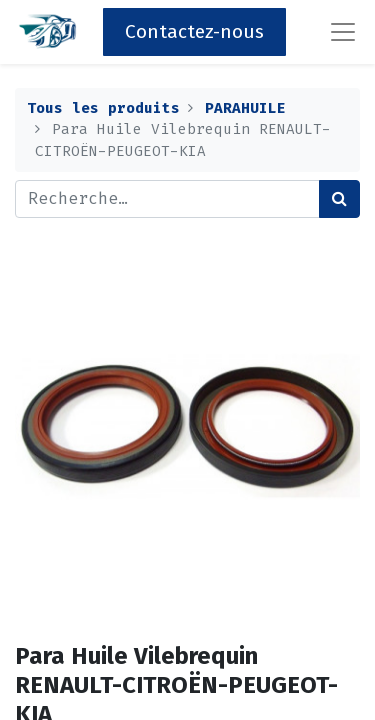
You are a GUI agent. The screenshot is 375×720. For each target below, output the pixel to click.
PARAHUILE (245, 108)
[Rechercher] (339, 199)
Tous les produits (103, 108)
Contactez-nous (194, 31)
